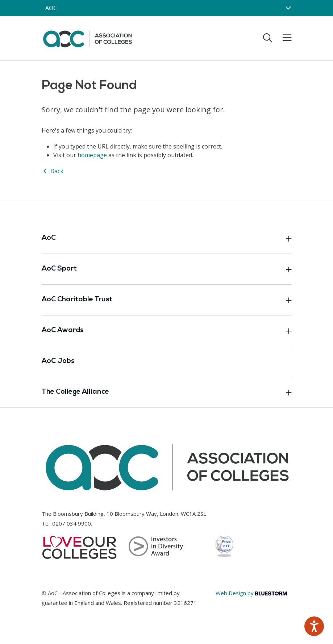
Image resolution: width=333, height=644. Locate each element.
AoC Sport (167, 269)
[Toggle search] (268, 38)
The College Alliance (167, 392)
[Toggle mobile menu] (283, 38)
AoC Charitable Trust (167, 300)
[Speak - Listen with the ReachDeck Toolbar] (314, 626)
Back (53, 171)
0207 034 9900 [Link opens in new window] (72, 523)
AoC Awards (167, 331)
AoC (167, 238)
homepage (92, 155)
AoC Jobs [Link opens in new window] (58, 361)
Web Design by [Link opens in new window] (251, 593)
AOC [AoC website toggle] (51, 8)
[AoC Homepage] (87, 38)
